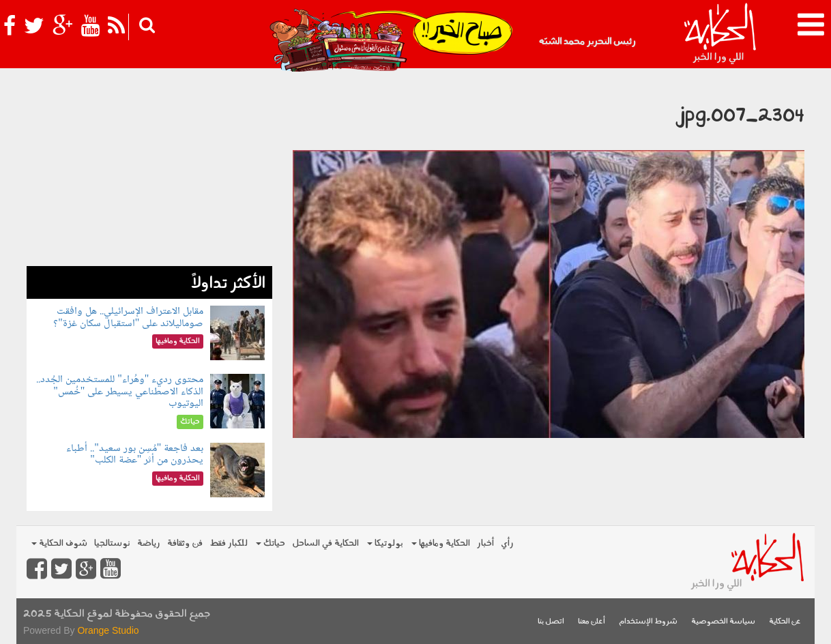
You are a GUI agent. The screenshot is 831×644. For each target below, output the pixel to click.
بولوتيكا (385, 543)
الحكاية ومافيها (441, 543)
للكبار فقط (229, 543)
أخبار (485, 543)
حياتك (271, 543)
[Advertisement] (149, 171)
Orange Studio (108, 630)
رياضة (149, 543)
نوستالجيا (112, 543)
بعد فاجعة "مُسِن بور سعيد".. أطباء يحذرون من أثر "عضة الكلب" (135, 455)
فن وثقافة (185, 543)
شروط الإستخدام (648, 622)
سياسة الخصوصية (723, 622)
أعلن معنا (592, 622)
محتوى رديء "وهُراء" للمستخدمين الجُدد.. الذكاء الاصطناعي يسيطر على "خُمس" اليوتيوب (120, 392)
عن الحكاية (785, 622)
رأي (507, 543)
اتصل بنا (551, 622)
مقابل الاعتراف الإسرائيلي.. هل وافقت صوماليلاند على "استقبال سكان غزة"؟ (128, 318)
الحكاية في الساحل (325, 543)
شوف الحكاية (59, 543)
